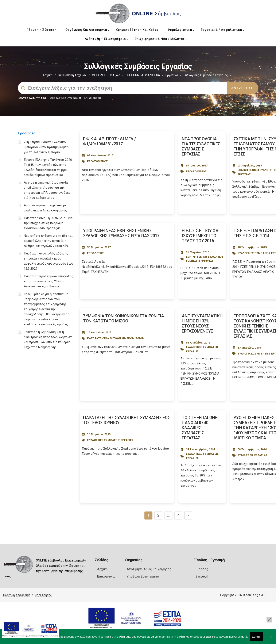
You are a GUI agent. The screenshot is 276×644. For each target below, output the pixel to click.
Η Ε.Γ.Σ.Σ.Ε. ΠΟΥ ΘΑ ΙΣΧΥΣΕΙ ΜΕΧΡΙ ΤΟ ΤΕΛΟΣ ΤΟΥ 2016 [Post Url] (200, 236)
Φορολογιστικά (181, 30)
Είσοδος (202, 569)
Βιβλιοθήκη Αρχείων (72, 75)
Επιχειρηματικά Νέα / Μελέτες (161, 39)
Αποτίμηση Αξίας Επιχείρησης (149, 569)
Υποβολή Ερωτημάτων (143, 576)
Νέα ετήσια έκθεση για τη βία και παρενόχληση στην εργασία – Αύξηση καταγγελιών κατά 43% (48, 241)
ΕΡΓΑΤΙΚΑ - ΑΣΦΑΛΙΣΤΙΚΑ (143, 75)
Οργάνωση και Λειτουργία (87, 30)
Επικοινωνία (106, 576)
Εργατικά (172, 75)
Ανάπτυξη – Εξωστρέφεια (106, 39)
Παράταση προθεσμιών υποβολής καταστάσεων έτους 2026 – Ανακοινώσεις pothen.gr (48, 281)
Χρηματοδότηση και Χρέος (138, 30)
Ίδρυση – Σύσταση (43, 30)
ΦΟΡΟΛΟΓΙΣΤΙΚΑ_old (106, 75)
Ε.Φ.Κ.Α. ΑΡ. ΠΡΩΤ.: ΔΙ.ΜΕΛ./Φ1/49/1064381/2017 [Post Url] (110, 141)
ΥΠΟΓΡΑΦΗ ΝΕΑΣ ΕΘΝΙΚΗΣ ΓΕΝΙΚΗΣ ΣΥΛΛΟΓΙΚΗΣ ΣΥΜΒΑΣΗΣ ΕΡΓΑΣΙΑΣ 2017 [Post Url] (121, 233)
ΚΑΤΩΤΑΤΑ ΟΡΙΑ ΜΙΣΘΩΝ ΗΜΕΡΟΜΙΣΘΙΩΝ (116, 338)
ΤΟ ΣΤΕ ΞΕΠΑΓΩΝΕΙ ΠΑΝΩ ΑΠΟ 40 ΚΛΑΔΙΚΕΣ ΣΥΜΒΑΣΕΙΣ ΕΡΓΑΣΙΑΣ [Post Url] (200, 428)
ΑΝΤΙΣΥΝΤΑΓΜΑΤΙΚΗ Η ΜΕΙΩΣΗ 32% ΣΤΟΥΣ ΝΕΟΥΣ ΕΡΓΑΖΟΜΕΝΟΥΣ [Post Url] (202, 323)
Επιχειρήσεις (93, 98)
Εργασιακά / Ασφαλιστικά (222, 30)
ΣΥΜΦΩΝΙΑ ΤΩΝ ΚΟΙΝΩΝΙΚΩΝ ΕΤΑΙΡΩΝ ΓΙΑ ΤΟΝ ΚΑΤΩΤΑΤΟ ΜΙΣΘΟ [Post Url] (124, 318)
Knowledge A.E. (255, 595)
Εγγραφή (202, 576)
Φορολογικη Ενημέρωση (66, 98)
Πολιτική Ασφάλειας (17, 595)
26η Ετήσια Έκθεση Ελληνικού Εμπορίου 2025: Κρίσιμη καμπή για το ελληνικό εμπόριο (46, 147)
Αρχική (48, 75)
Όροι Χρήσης (43, 595)
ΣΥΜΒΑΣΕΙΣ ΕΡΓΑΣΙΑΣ (252, 455)
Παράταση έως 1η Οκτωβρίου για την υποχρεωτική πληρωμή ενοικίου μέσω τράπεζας (48, 223)
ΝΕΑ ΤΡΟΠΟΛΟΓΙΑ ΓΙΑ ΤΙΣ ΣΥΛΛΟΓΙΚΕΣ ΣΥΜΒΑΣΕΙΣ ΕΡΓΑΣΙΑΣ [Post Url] (201, 146)
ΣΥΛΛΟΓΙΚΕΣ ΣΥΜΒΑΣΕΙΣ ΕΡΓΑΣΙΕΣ (202, 349)
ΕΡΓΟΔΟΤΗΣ (96, 253)
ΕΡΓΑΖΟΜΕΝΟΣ (97, 161)
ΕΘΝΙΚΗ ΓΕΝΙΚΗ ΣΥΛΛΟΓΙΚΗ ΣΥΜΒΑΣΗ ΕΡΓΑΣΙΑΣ (205, 259)
